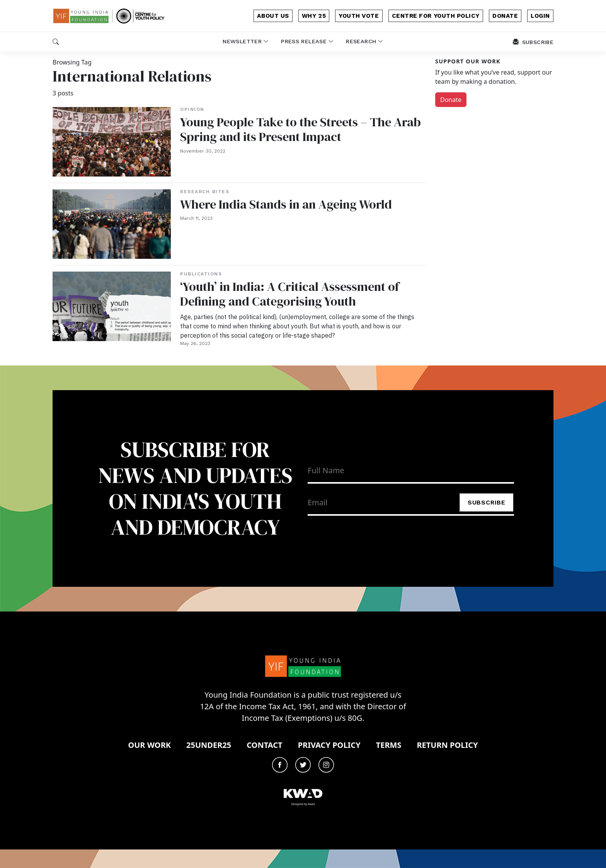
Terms (389, 745)
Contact (264, 745)
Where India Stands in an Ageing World (286, 204)
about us (273, 16)
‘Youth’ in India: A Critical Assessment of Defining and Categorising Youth (290, 294)
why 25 (314, 16)
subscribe (533, 42)
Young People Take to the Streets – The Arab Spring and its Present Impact (300, 129)
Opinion (192, 109)
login (540, 16)
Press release (307, 41)
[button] (56, 42)
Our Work (149, 745)
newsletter (246, 41)
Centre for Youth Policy (436, 16)
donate (505, 16)
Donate (451, 100)
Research (364, 41)
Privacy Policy (329, 745)
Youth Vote (359, 16)
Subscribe (487, 502)
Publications (201, 274)
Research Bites (205, 192)
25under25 (209, 745)
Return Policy (447, 745)
